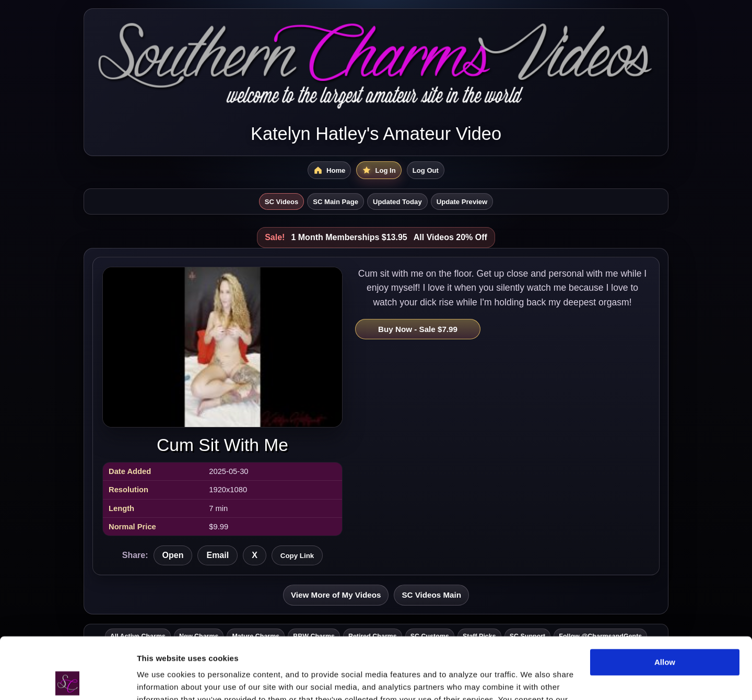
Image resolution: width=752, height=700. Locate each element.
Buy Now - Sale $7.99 (418, 329)
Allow (665, 601)
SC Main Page (336, 202)
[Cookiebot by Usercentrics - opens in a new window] (68, 680)
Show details (161, 679)
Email (218, 555)
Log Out (426, 170)
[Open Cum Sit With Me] (222, 347)
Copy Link (297, 556)
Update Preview (462, 202)
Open (173, 555)
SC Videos (282, 202)
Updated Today (397, 202)
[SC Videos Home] (329, 170)
